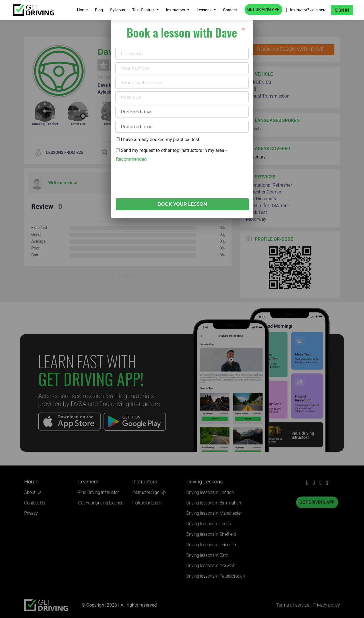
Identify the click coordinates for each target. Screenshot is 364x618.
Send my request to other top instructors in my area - (171, 155)
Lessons (205, 10)
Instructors (176, 10)
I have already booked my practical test (158, 140)
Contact (230, 10)
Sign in (342, 10)
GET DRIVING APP (263, 9)
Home (82, 10)
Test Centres (144, 10)
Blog (99, 10)
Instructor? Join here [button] (308, 10)
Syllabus (117, 10)
